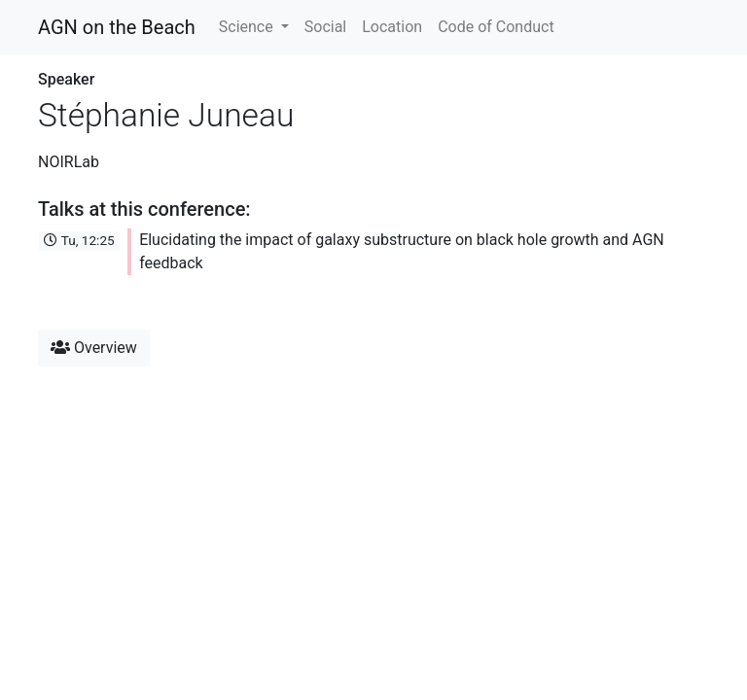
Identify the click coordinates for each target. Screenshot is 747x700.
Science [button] (248, 27)
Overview (94, 348)
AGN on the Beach (117, 27)
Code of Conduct (496, 27)
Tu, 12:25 (79, 240)
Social (325, 27)
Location (392, 27)
